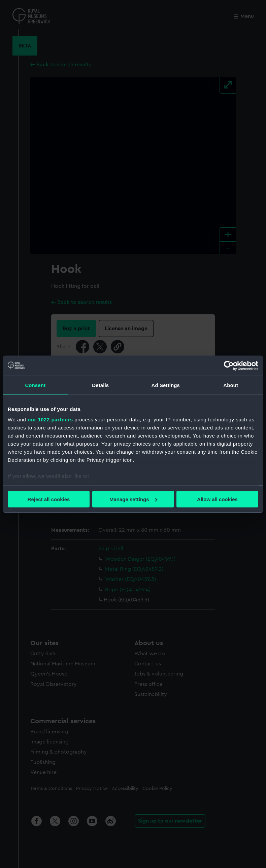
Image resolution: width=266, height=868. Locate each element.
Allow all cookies (217, 499)
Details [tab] (100, 385)
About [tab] (231, 385)
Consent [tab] (35, 385)
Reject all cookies (49, 499)
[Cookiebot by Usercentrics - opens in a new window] (229, 366)
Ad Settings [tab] (166, 385)
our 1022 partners (50, 420)
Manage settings (133, 499)
